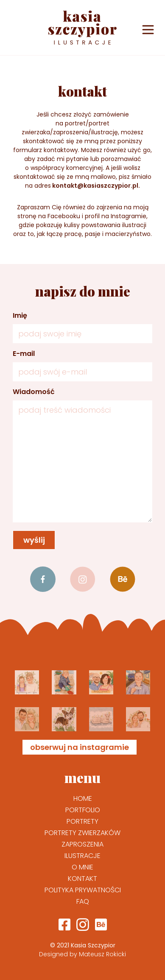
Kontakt (82, 879)
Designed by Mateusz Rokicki (82, 954)
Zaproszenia (82, 844)
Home (83, 798)
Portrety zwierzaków (82, 833)
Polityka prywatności (83, 890)
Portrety (82, 821)
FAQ (83, 901)
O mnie (82, 867)
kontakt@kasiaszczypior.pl (95, 186)
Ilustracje (82, 856)
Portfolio (83, 810)
